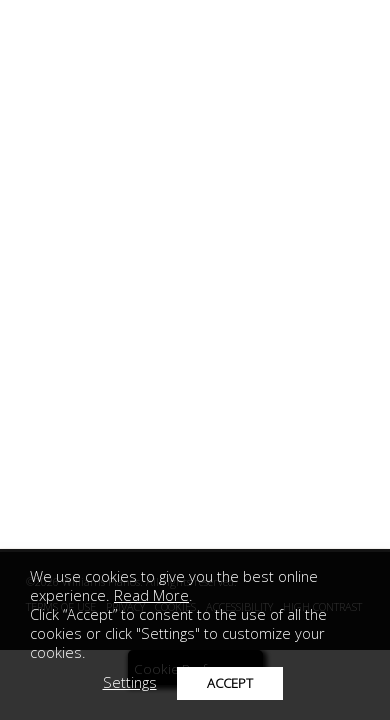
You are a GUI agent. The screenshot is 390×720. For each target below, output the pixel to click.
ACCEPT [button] (230, 683)
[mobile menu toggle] (35, 34)
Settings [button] (130, 682)
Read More (151, 595)
